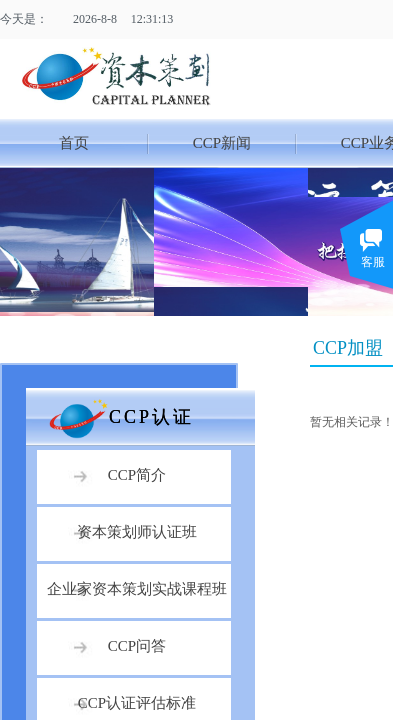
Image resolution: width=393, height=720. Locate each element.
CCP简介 (137, 475)
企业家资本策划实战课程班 (137, 589)
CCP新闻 (222, 143)
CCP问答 (137, 646)
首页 (74, 143)
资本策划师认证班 (137, 532)
